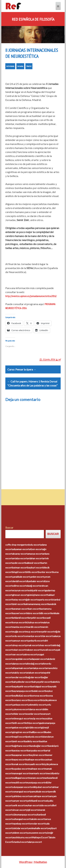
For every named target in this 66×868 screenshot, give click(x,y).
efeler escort (19, 714)
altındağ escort (34, 664)
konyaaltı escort (34, 764)
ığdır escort (31, 600)
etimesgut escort (21, 718)
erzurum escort (20, 590)
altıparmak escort (21, 668)
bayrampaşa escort (22, 691)
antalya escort (20, 558)
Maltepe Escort (40, 837)
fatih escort (18, 723)
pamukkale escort (40, 792)
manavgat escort (21, 773)
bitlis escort (32, 572)
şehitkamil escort (36, 801)
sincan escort (19, 810)
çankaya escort (20, 705)
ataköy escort (19, 673)
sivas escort (45, 645)
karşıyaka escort (36, 750)
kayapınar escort (21, 755)
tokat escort (19, 650)
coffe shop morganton (17, 545)
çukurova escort (21, 709)
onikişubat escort (40, 787)
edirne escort (19, 586)
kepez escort (19, 759)
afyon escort (36, 549)
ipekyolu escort (34, 737)
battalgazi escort (40, 686)
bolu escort (35, 545)
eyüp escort (37, 718)
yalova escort (30, 654)
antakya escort (38, 668)
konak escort (19, 764)
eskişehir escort (37, 590)
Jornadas (20, 66)
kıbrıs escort (33, 613)
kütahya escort (34, 622)
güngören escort (21, 732)
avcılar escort (19, 677)
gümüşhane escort (37, 595)
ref (59, 359)
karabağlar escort (39, 746)
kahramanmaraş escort (36, 604)
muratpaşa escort (36, 783)
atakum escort (34, 673)
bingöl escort (19, 572)
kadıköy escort (32, 741)
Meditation (40, 862)
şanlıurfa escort (36, 641)
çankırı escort (37, 577)
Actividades (10, 66)
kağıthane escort (21, 746)
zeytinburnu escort (22, 837)
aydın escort (19, 563)
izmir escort (18, 604)
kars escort (34, 609)
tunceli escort (48, 650)
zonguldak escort (21, 659)
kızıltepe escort (34, 759)
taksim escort (37, 819)
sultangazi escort (21, 819)
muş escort (32, 632)
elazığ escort (33, 586)
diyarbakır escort (35, 581)
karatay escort (20, 750)
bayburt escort (35, 568)
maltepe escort (37, 769)
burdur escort (45, 572)
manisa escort (19, 627)
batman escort (20, 568)
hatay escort (19, 600)
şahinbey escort (21, 796)
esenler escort (33, 714)
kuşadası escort (20, 769)
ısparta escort (45, 600)
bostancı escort (20, 700)
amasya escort (35, 554)
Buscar (9, 527)
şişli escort (32, 810)
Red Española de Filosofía (33, 19)
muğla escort (19, 632)
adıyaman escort (21, 549)
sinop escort (19, 645)
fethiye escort (32, 723)
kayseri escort (20, 613)
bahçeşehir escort (42, 682)
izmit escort (18, 741)
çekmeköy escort (37, 705)
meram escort (36, 778)
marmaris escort (38, 773)
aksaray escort (20, 554)
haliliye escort (37, 732)
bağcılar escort (34, 677)
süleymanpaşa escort (23, 815)
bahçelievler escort (22, 682)
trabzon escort (33, 650)
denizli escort (19, 581)
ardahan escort (35, 558)
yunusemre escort (36, 833)
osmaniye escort (33, 636)
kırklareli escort (20, 618)
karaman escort (20, 609)
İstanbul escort (20, 842)
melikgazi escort (21, 778)
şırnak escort (32, 645)
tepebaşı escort (21, 824)
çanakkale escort (21, 577)
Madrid (29, 66)
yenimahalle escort (38, 828)
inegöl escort (19, 737)
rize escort (47, 636)
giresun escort (20, 595)
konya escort (19, 622)
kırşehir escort (36, 618)
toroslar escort (37, 824)
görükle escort (34, 727)
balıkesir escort (33, 563)
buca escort (35, 700)
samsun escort (20, 641)
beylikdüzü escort (21, 696)
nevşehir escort (46, 632)
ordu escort (18, 636)
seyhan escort (32, 805)
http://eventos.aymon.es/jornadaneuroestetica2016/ (31, 296)
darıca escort (36, 709)
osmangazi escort (21, 792)
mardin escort (34, 627)
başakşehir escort (22, 686)
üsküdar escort (20, 828)
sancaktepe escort (39, 796)
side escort (45, 805)
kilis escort (45, 613)
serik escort (18, 805)
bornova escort (39, 696)
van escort (18, 654)
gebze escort (19, 727)
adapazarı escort (39, 659)
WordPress (26, 862)
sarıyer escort (19, 801)
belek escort (39, 691)
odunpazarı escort (22, 787)
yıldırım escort (19, 833)
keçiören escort (38, 755)
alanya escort (19, 664)
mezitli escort (19, 783)
